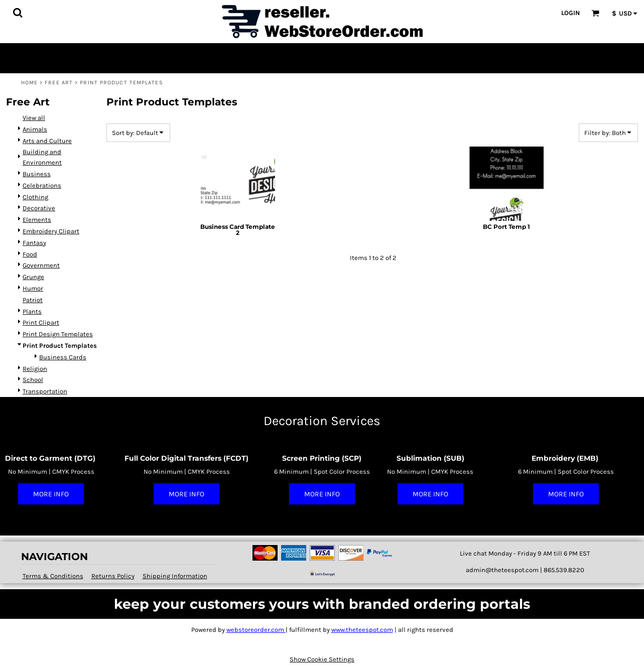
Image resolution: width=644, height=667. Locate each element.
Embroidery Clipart (51, 231)
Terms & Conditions (53, 576)
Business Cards (63, 357)
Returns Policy (113, 576)
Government (41, 265)
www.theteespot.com (362, 630)
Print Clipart (41, 322)
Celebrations (42, 185)
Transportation (45, 391)
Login (570, 13)
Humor (33, 288)
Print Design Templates (58, 334)
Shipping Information (175, 576)
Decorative (39, 208)
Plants (32, 311)
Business (37, 174)
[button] (18, 13)
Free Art (59, 83)
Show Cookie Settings (322, 659)
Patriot (33, 300)
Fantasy (34, 243)
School (33, 380)
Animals (35, 129)
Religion (35, 369)
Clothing (35, 197)
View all (34, 118)
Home (29, 83)
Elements (37, 220)
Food (30, 254)
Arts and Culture (47, 141)
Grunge (33, 277)
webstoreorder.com (256, 630)
